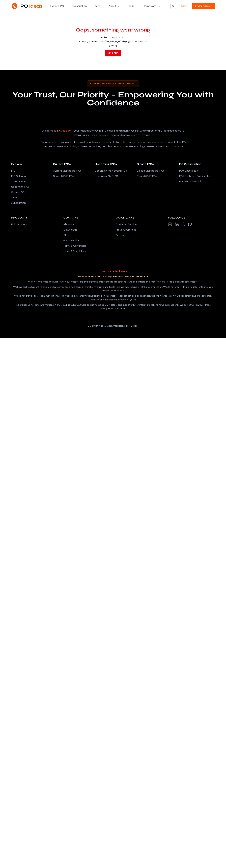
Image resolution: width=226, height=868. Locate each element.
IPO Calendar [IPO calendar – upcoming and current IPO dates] (19, 176)
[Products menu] (153, 6)
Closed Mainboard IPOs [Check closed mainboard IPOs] (151, 171)
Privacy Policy (71, 240)
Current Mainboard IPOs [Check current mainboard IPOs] (67, 171)
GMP (98, 6)
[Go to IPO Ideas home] (27, 6)
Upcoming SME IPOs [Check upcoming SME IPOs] (107, 176)
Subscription (79, 6)
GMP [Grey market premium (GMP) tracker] (14, 197)
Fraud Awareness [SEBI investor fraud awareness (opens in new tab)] (126, 230)
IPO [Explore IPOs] (13, 171)
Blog (66, 235)
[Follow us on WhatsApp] (183, 224)
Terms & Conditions (75, 246)
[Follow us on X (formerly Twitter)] (190, 224)
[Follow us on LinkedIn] (177, 224)
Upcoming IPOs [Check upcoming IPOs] (20, 187)
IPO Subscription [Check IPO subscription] (188, 171)
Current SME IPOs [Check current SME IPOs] (63, 176)
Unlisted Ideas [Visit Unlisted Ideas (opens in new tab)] (19, 224)
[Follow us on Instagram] (170, 224)
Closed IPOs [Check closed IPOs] (18, 192)
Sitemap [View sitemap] (121, 235)
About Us (114, 6)
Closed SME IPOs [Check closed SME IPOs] (147, 176)
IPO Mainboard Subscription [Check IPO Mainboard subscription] (195, 176)
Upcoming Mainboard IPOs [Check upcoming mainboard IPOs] (111, 171)
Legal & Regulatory (75, 251)
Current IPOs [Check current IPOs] (19, 181)
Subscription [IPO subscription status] (18, 203)
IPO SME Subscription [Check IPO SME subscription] (191, 181)
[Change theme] (173, 6)
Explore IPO (57, 6)
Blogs (131, 6)
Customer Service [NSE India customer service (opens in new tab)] (126, 224)
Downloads (70, 230)
